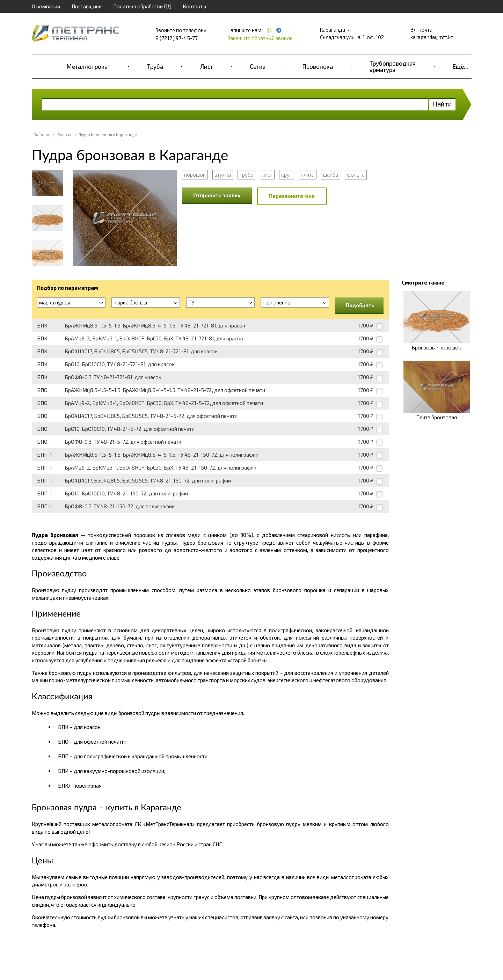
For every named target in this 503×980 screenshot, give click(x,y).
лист (267, 175)
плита (308, 175)
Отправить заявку (217, 195)
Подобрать (360, 305)
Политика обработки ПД (142, 6)
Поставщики (87, 6)
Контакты (194, 6)
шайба (331, 175)
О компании (46, 6)
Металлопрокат (89, 66)
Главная (41, 135)
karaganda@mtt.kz (432, 37)
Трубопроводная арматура (393, 66)
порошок (195, 175)
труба (246, 175)
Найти (442, 104)
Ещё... (460, 66)
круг (287, 175)
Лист (207, 66)
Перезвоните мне (292, 196)
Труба (155, 66)
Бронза (64, 135)
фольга (356, 175)
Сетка (258, 66)
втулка (223, 175)
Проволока (318, 66)
